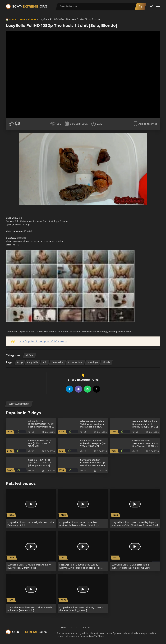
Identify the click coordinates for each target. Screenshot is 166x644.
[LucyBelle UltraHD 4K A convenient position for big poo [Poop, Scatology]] (83, 509)
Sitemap (61, 628)
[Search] (141, 6)
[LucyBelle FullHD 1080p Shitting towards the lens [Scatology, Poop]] (83, 594)
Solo (45, 362)
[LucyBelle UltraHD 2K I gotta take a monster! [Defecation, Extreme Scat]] (135, 551)
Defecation (58, 362)
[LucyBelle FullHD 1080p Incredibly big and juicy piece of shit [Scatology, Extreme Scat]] (135, 509)
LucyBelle (33, 362)
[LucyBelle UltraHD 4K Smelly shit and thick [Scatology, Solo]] (31, 509)
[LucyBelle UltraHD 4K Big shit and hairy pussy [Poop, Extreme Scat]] (31, 551)
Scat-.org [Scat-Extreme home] (30, 6)
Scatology (93, 362)
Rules (74, 628)
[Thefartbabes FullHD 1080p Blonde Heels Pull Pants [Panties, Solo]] (31, 594)
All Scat (32, 19)
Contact (87, 628)
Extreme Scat (75, 362)
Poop (20, 362)
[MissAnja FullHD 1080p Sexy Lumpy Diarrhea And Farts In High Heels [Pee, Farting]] (83, 551)
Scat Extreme (17, 19)
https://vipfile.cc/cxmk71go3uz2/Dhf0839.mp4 (43, 341)
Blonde (106, 362)
